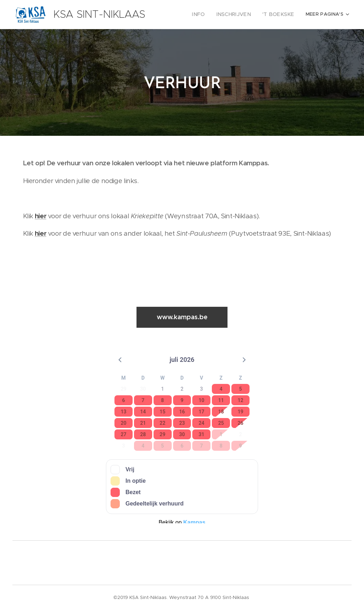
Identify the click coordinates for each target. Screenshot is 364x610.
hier (41, 216)
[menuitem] (208, 15)
